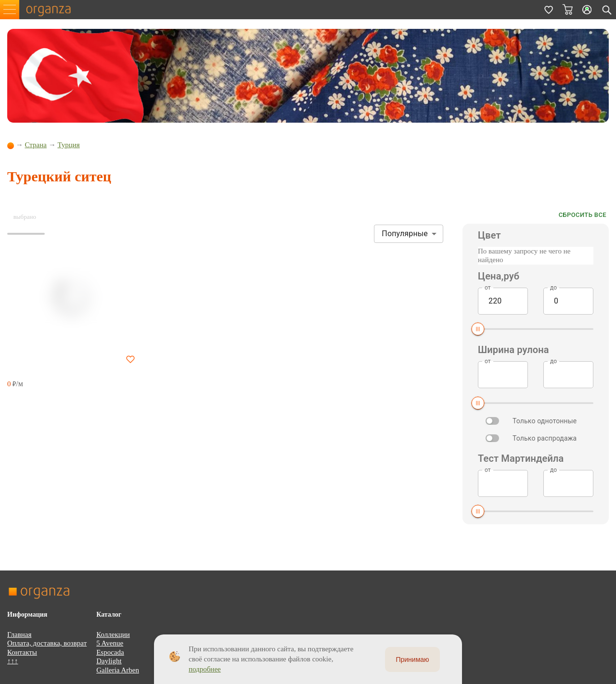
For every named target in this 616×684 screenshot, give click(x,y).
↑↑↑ (13, 661)
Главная (19, 634)
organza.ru (53, 10)
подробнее (205, 669)
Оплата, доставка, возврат (47, 643)
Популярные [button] (405, 234)
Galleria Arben (118, 670)
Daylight (109, 661)
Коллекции (113, 634)
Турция (68, 145)
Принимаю (412, 659)
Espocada (110, 652)
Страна (36, 145)
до (553, 287)
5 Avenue (110, 643)
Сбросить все (583, 215)
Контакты (22, 652)
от (488, 287)
